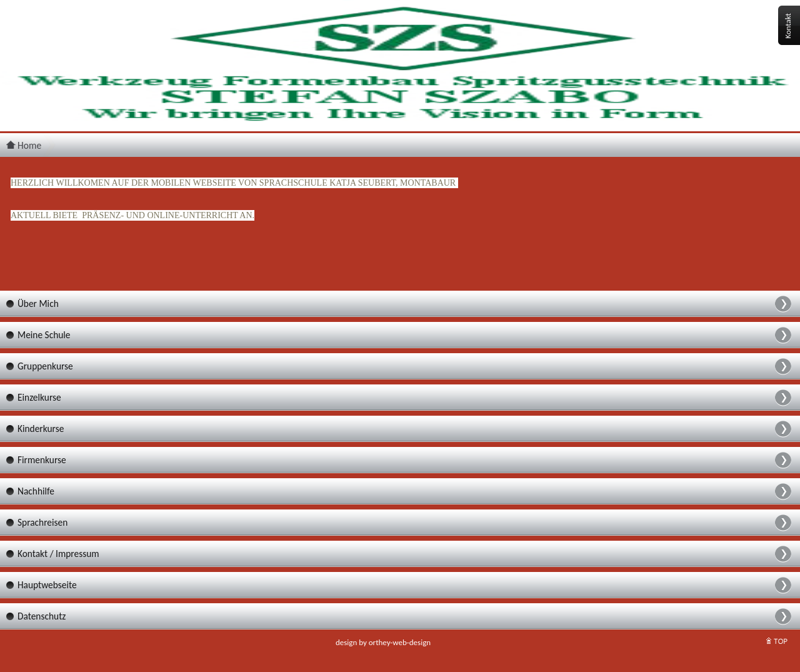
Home (24, 145)
